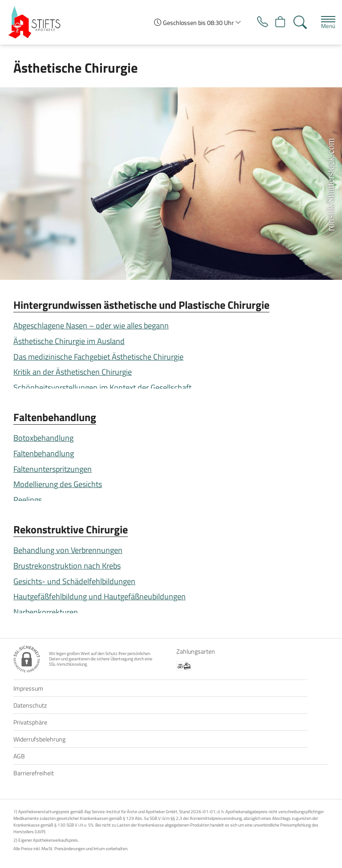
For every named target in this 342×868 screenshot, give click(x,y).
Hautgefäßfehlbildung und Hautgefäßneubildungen (100, 596)
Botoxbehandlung (43, 438)
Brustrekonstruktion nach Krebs (67, 566)
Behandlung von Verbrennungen (68, 550)
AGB (19, 756)
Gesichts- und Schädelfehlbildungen (74, 581)
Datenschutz (30, 705)
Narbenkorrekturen (46, 612)
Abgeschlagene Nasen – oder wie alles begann (91, 325)
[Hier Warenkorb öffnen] (278, 22)
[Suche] (299, 22)
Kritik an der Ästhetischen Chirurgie (73, 372)
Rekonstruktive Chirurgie (71, 529)
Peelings (28, 500)
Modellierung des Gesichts (58, 484)
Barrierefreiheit (34, 773)
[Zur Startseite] (38, 22)
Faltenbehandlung (55, 417)
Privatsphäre (30, 722)
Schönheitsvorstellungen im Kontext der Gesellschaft (102, 387)
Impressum (28, 688)
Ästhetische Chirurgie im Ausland (69, 341)
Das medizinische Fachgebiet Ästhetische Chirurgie (98, 357)
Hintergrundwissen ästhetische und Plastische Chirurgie (141, 305)
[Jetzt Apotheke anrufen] (257, 22)
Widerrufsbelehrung (39, 739)
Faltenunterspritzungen (53, 469)
